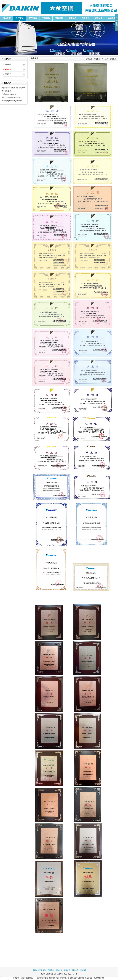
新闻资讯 (67, 970)
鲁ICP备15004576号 (70, 974)
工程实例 (51, 970)
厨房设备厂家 (54, 978)
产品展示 (42, 970)
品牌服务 (83, 970)
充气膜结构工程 (42, 978)
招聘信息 (75, 970)
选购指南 (59, 970)
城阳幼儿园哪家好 (27, 978)
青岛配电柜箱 (99, 978)
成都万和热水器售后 (85, 978)
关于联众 (34, 970)
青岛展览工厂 (73, 978)
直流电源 (63, 978)
